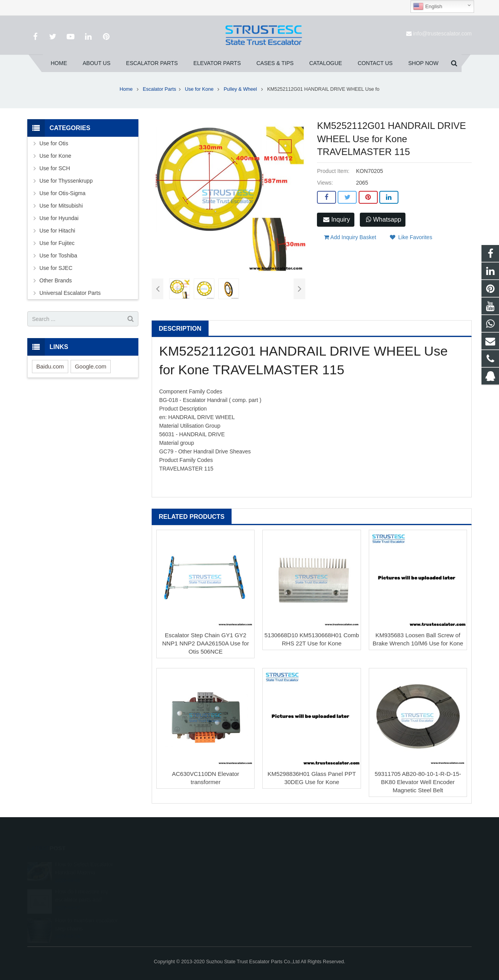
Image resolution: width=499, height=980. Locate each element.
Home (126, 89)
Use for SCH (55, 168)
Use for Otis (54, 143)
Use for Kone (200, 89)
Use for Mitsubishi (61, 206)
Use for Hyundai (59, 218)
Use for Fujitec (57, 243)
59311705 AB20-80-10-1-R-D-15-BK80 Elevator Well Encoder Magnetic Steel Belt (418, 782)
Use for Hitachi (57, 231)
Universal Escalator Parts (70, 293)
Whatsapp (384, 219)
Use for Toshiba (58, 256)
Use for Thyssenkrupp (66, 181)
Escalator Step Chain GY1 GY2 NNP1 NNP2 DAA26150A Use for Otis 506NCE (206, 643)
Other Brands (56, 280)
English (427, 7)
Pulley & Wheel (241, 89)
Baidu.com (50, 366)
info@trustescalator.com (442, 33)
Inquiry (336, 219)
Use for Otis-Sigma (62, 193)
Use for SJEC (56, 268)
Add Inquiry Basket (350, 237)
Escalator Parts (159, 89)
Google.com (91, 366)
